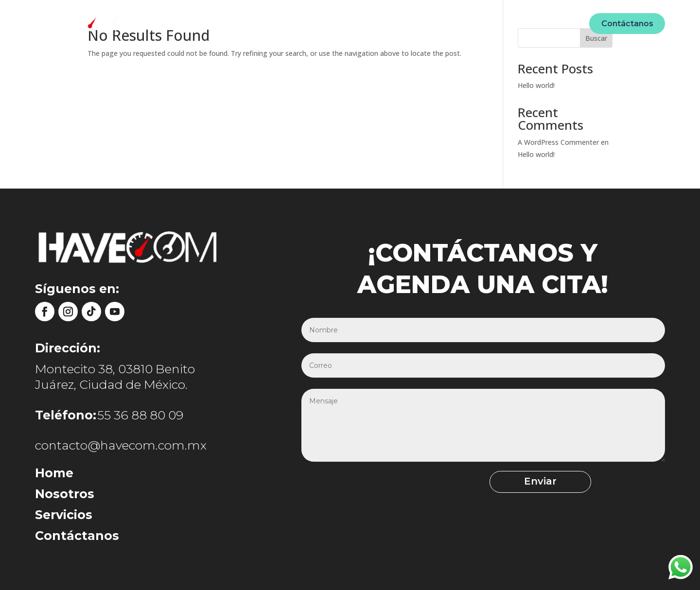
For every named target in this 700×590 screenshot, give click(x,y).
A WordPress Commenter (558, 142)
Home (255, 23)
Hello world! (536, 85)
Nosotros (297, 23)
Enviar (478, 483)
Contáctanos (627, 24)
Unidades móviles (362, 23)
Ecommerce (433, 23)
